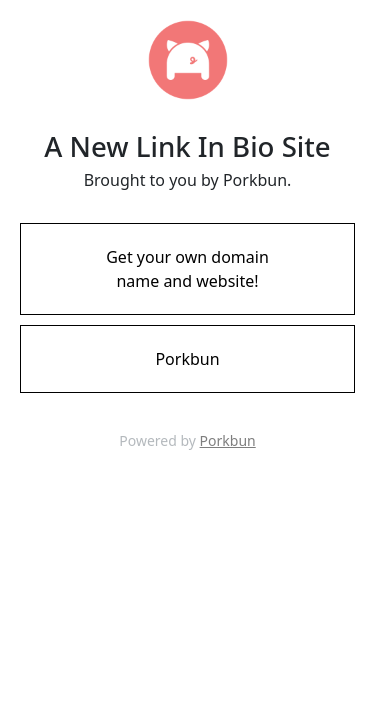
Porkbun (228, 440)
